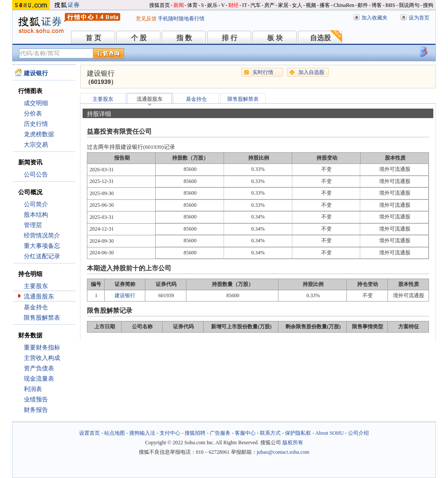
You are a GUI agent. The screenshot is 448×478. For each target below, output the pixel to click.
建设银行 (125, 295)
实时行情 (263, 72)
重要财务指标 (42, 348)
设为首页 (419, 18)
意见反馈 (146, 19)
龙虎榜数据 (39, 134)
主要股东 (36, 286)
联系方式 (270, 433)
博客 (377, 5)
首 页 (93, 38)
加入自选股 (311, 72)
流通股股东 (39, 297)
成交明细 (36, 103)
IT (245, 5)
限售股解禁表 (42, 318)
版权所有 (293, 443)
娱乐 (212, 5)
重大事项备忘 (42, 246)
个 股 (139, 38)
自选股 (320, 38)
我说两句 (409, 5)
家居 (283, 5)
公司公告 (36, 175)
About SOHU (330, 433)
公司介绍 (358, 433)
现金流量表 (39, 379)
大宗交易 (36, 145)
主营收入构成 (42, 358)
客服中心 (245, 433)
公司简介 (36, 204)
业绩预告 (36, 399)
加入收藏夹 (374, 18)
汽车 (256, 5)
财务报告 (36, 410)
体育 (192, 5)
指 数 (184, 38)
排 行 (230, 38)
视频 (311, 5)
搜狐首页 (160, 5)
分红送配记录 (42, 256)
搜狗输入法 (142, 433)
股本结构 (36, 215)
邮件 (363, 5)
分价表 (33, 114)
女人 (297, 5)
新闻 (179, 5)
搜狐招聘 (195, 433)
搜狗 (428, 5)
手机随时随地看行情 (181, 19)
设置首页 (90, 433)
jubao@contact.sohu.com (283, 452)
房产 (269, 5)
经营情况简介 (42, 236)
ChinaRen (344, 5)
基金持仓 (36, 307)
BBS (390, 5)
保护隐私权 (298, 433)
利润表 (33, 389)
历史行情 (36, 124)
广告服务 (220, 433)
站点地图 (115, 433)
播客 (325, 5)
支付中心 (170, 433)
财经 (234, 5)
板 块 (275, 38)
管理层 (33, 225)
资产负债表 (39, 368)
